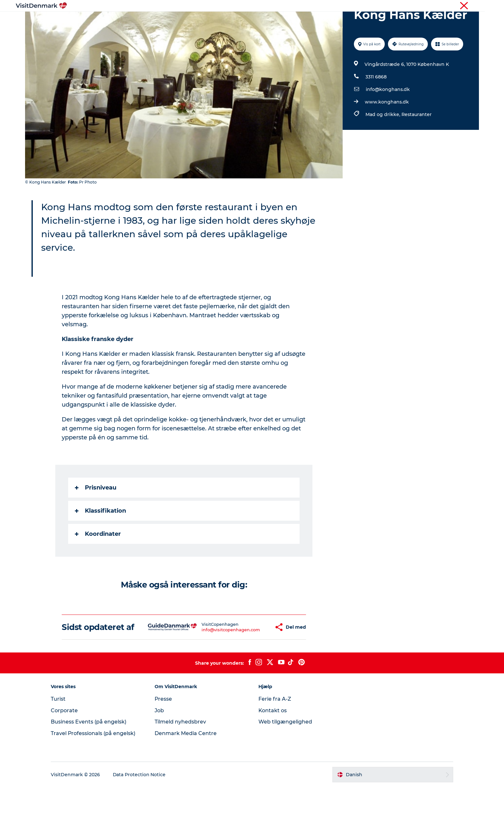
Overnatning (286, 21)
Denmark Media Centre (187, 773)
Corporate (469, 6)
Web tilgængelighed (285, 762)
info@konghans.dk (388, 120)
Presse (164, 739)
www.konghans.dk (387, 132)
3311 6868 (376, 107)
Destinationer (209, 21)
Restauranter (417, 145)
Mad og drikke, (383, 145)
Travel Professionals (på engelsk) (95, 773)
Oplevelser (248, 21)
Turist (448, 6)
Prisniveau (96, 518)
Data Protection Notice (141, 814)
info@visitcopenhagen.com (212, 665)
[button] (253, 662)
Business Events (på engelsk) (90, 762)
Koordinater (98, 564)
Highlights (170, 21)
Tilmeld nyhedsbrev (181, 762)
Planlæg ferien (328, 21)
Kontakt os (273, 750)
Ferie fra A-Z (275, 739)
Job (160, 750)
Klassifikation (101, 541)
